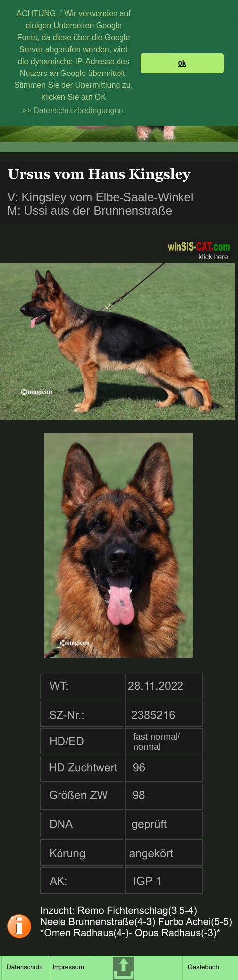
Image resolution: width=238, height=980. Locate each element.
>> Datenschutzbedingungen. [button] (74, 111)
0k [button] (182, 63)
